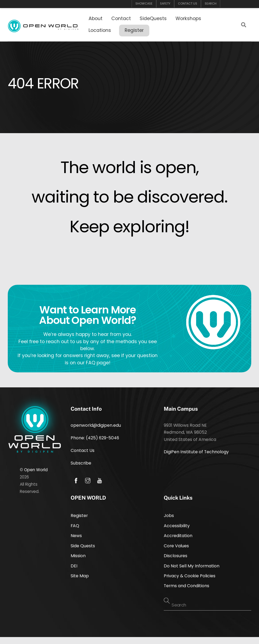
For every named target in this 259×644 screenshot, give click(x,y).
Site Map (80, 576)
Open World (36, 470)
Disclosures (176, 556)
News (76, 536)
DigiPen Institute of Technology (196, 452)
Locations (100, 30)
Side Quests (83, 546)
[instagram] (88, 480)
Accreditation (178, 536)
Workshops (188, 18)
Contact (121, 18)
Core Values (176, 546)
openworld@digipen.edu (96, 425)
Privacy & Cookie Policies (190, 576)
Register (134, 30)
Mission (78, 556)
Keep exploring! (129, 226)
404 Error (43, 83)
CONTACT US (188, 4)
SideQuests (153, 18)
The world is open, (129, 167)
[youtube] (100, 480)
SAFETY (165, 4)
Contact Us (83, 450)
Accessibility (177, 526)
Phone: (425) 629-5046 (95, 438)
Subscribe (81, 463)
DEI (74, 566)
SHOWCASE (144, 4)
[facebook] (76, 480)
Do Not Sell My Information (192, 566)
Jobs (169, 516)
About (96, 18)
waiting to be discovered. (129, 197)
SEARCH (211, 4)
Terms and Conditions (186, 586)
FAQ (75, 526)
